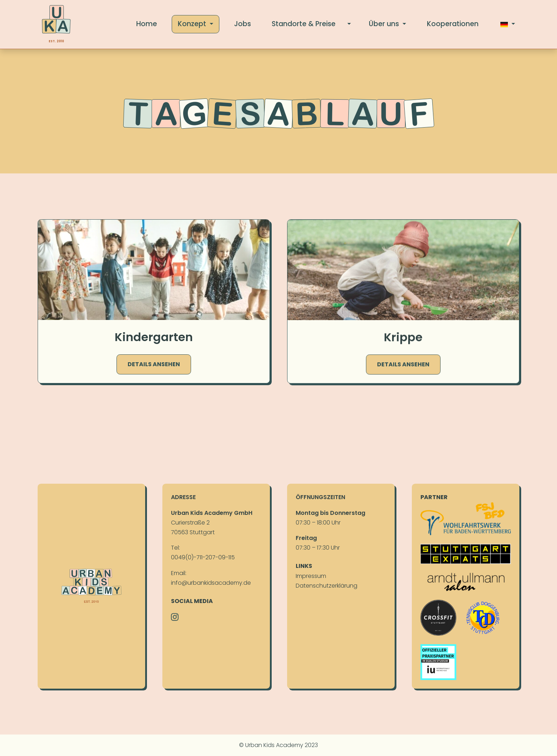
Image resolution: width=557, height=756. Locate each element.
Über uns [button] (385, 24)
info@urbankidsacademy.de (211, 583)
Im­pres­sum (311, 576)
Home (147, 24)
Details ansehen (154, 365)
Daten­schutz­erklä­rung (327, 586)
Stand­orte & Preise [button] (304, 24)
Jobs (242, 24)
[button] (349, 24)
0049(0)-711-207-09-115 (203, 557)
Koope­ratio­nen (453, 24)
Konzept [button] (193, 24)
